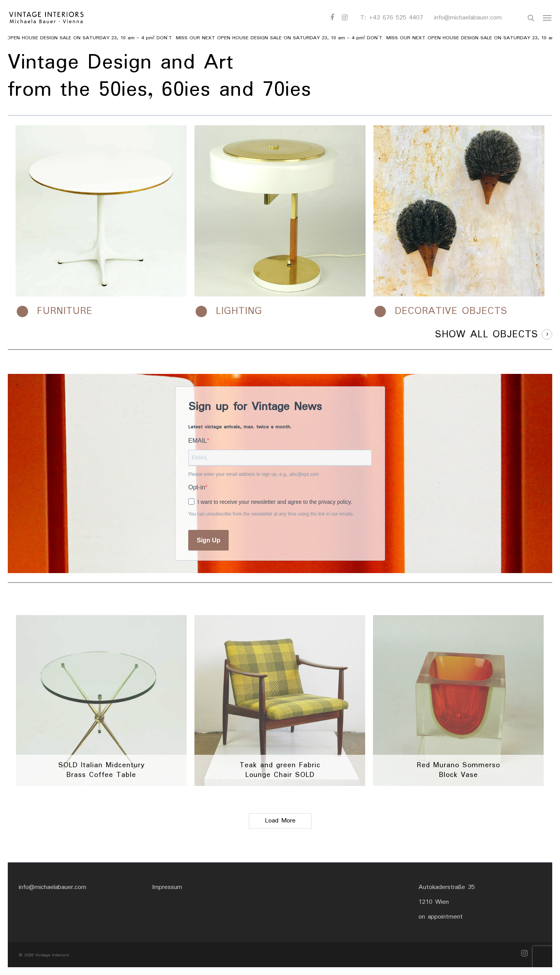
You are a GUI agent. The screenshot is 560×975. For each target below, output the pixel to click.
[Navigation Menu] (548, 18)
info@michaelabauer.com (468, 18)
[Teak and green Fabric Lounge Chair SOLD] (280, 701)
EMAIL (198, 441)
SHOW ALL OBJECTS (487, 335)
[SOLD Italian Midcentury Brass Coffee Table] (101, 701)
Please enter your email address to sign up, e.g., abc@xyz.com (254, 474)
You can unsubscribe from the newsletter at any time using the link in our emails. (271, 514)
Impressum (167, 887)
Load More (280, 821)
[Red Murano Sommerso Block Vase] (458, 701)
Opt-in (197, 487)
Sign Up (208, 540)
